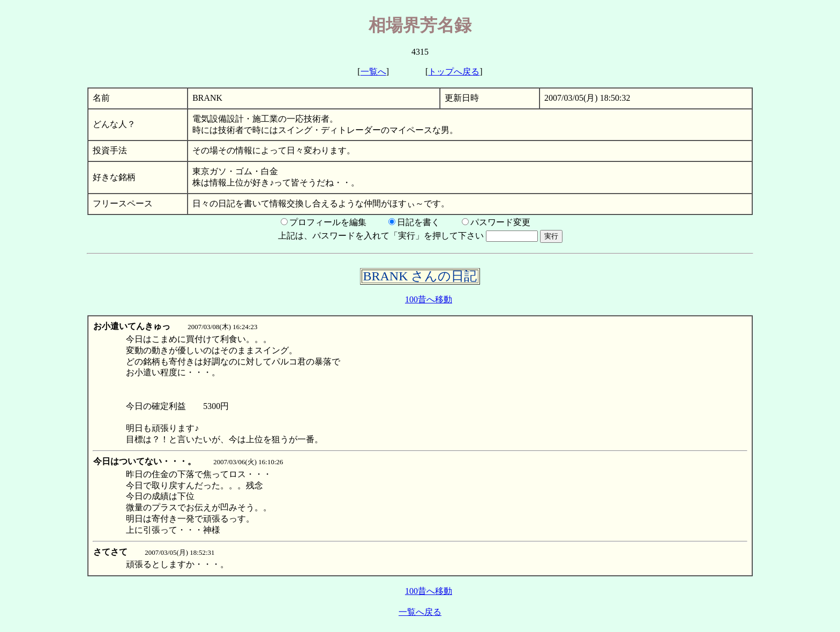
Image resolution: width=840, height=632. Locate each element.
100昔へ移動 (429, 299)
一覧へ (373, 72)
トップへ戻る (454, 72)
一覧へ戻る (420, 612)
